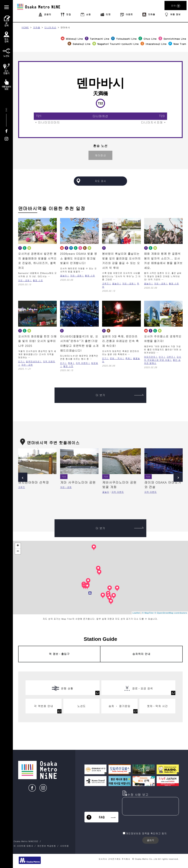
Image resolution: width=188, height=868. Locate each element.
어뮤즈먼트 (150, 357)
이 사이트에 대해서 (23, 846)
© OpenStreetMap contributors (171, 613)
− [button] (18, 551)
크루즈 (106, 283)
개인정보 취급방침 (46, 846)
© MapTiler (148, 613)
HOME (25, 27)
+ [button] (18, 546)
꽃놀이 (64, 276)
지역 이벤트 (82, 363)
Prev (23, 477)
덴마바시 (65, 27)
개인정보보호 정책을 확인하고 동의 (146, 833)
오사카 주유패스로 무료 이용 (163, 358)
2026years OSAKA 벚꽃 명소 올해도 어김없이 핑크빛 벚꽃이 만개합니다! (79, 258)
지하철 (37, 27)
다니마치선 (50, 27)
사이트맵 (64, 846)
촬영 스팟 (38, 280)
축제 (70, 363)
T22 (64, 476)
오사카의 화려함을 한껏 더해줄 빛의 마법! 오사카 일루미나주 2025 (37, 341)
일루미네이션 (33, 361)
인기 (20, 361)
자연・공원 (24, 280)
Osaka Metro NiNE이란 (26, 841)
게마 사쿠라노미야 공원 (78, 482)
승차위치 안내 (141, 654)
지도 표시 (100, 181)
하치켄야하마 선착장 (34, 482)
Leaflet (136, 613)
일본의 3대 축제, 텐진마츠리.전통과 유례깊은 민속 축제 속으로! (120, 341)
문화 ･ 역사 (116, 358)
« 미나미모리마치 (48, 122)
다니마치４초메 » (153, 122)
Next (178, 477)
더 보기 (120, 395)
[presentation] (150, 824)
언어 (175, 6)
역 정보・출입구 (59, 654)
